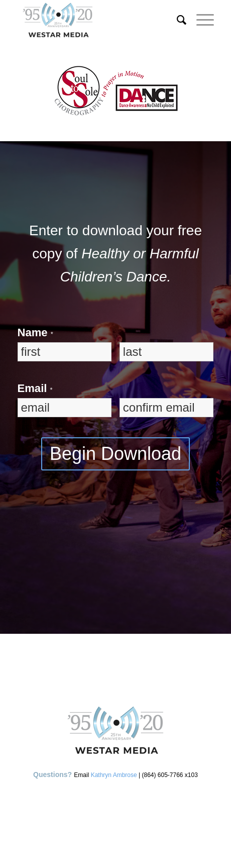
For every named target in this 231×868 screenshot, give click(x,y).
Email (35, 388)
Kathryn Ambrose (114, 775)
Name (35, 332)
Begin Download (115, 454)
